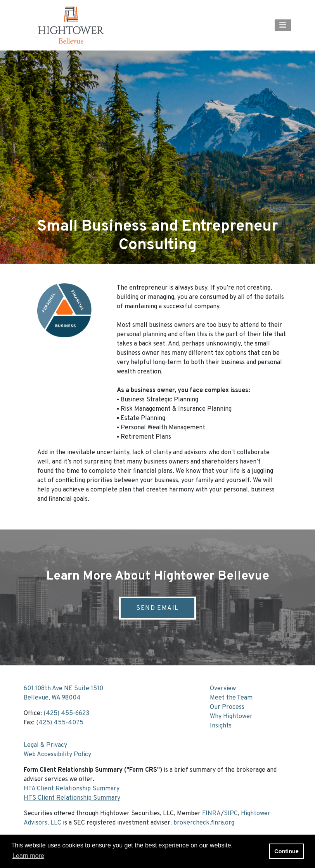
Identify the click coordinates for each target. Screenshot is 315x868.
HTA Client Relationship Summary (72, 789)
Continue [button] (286, 851)
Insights (221, 726)
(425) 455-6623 (66, 713)
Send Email (157, 608)
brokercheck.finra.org (204, 823)
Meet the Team (231, 698)
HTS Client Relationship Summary (72, 798)
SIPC (231, 814)
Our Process (227, 707)
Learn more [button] (28, 856)
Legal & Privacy (45, 745)
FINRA (211, 814)
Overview (223, 689)
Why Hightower (231, 717)
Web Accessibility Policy (57, 755)
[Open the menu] (283, 25)
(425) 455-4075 (60, 723)
